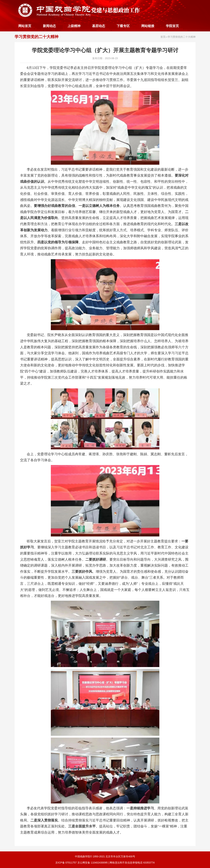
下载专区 (123, 26)
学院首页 (172, 26)
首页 (163, 37)
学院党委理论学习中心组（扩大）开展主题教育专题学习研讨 (105, 50)
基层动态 (99, 26)
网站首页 (25, 26)
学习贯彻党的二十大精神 (37, 37)
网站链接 (148, 26)
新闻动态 (49, 26)
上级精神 (74, 26)
